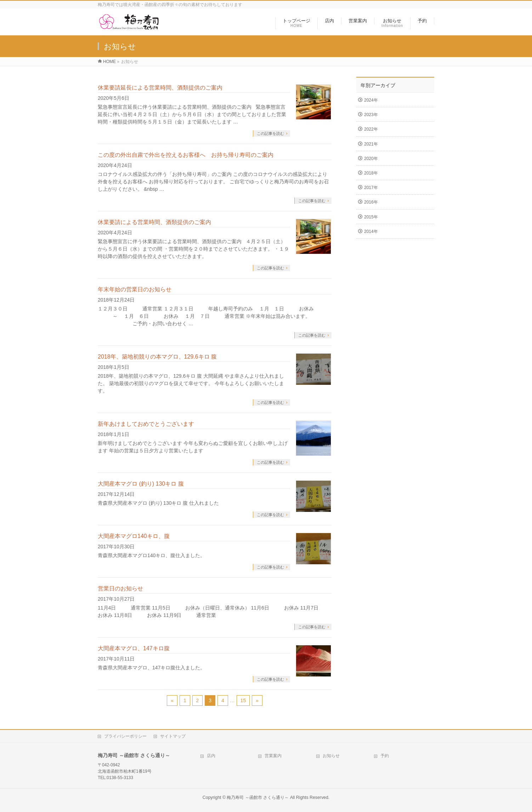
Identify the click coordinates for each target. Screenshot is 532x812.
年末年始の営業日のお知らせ (135, 289)
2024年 (371, 100)
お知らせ (331, 756)
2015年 (371, 217)
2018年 (371, 173)
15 (243, 701)
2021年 (371, 144)
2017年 (371, 188)
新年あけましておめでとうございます (146, 424)
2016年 (371, 202)
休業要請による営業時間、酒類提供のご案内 (154, 222)
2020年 (371, 159)
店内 (211, 756)
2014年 (371, 231)
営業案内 (273, 756)
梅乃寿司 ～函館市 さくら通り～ (258, 797)
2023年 (371, 115)
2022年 (371, 129)
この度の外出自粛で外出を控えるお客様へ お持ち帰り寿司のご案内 (186, 155)
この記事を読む (270, 133)
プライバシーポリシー (125, 736)
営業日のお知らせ (120, 588)
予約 (385, 756)
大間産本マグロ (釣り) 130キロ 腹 (141, 484)
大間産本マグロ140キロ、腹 (134, 536)
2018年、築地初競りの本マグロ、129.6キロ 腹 (157, 357)
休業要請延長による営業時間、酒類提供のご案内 (160, 88)
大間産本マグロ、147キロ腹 (134, 648)
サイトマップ (173, 736)
